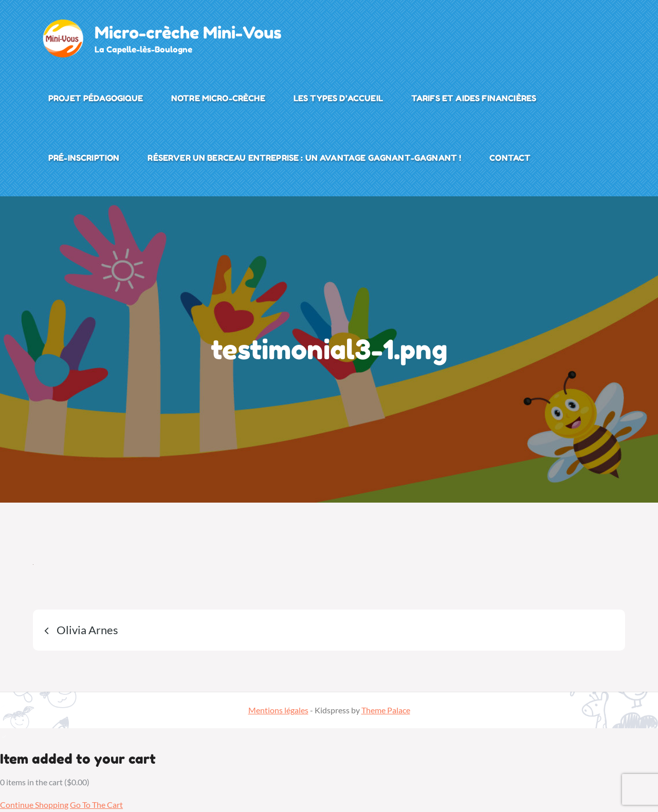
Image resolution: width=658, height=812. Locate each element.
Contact (510, 158)
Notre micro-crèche (218, 98)
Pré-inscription (84, 158)
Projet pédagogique (96, 98)
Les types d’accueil (338, 98)
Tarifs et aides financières (474, 98)
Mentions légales (278, 710)
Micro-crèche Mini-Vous (188, 33)
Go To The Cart (96, 805)
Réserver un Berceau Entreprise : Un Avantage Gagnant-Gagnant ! (304, 158)
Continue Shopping (34, 805)
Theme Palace (386, 710)
